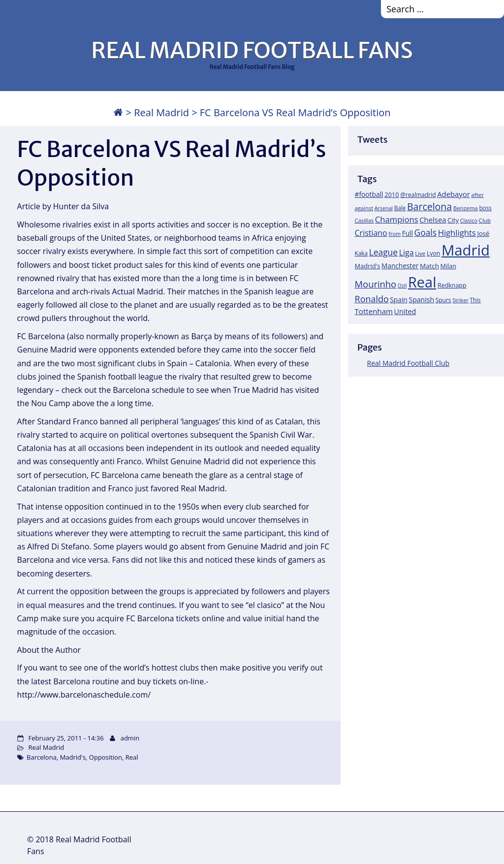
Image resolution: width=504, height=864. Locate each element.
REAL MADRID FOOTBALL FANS (252, 50)
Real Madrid (161, 112)
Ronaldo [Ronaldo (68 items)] (372, 299)
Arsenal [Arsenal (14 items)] (384, 208)
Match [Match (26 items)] (429, 266)
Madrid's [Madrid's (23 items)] (368, 266)
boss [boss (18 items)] (485, 208)
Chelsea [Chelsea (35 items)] (433, 220)
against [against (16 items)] (364, 208)
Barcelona (42, 757)
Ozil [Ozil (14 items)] (402, 286)
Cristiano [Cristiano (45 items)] (371, 233)
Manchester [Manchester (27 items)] (400, 266)
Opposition (106, 757)
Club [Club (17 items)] (485, 220)
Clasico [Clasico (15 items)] (469, 220)
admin (130, 738)
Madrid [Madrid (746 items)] (466, 250)
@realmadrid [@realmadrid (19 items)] (418, 195)
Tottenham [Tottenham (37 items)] (374, 311)
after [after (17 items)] (477, 195)
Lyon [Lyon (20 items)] (433, 253)
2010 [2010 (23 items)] (392, 194)
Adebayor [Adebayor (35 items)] (454, 194)
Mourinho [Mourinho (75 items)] (376, 284)
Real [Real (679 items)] (422, 282)
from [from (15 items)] (394, 234)
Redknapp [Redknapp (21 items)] (452, 285)
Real (132, 757)
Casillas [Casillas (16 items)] (364, 220)
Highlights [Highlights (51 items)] (457, 233)
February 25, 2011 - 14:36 (66, 738)
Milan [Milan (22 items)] (449, 266)
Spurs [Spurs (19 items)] (443, 300)
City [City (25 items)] (453, 220)
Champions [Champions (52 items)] (397, 219)
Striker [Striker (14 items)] (460, 300)
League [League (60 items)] (383, 252)
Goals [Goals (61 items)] (425, 232)
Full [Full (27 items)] (408, 233)
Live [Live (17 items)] (420, 253)
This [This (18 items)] (475, 300)
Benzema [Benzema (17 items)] (466, 208)
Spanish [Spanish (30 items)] (421, 300)
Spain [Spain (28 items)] (399, 300)
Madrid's (73, 757)
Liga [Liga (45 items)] (407, 253)
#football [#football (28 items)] (369, 194)
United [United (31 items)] (405, 311)
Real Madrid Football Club (408, 363)
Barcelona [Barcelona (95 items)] (429, 207)
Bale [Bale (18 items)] (400, 208)
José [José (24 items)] (483, 233)
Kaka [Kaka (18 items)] (361, 253)
